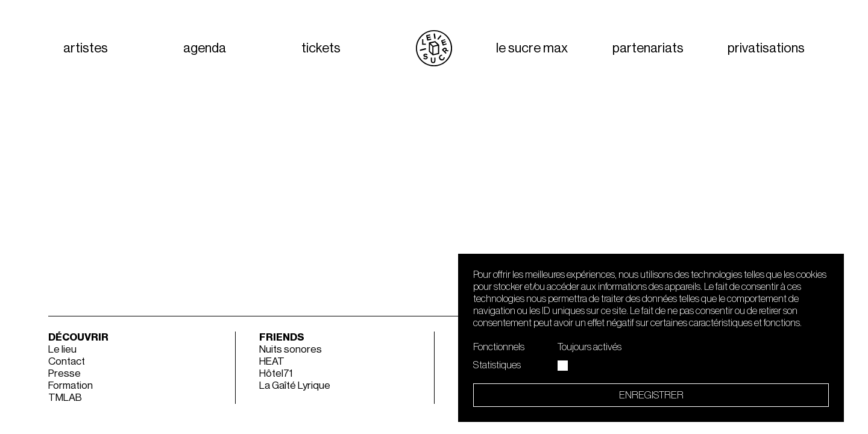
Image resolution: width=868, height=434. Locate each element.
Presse (64, 373)
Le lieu (62, 349)
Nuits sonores (291, 349)
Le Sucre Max (532, 48)
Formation (71, 385)
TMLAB (65, 398)
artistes (86, 48)
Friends (282, 337)
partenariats (648, 48)
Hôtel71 (276, 373)
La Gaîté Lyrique (295, 385)
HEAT (272, 361)
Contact (67, 361)
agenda (205, 48)
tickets (321, 48)
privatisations (766, 48)
